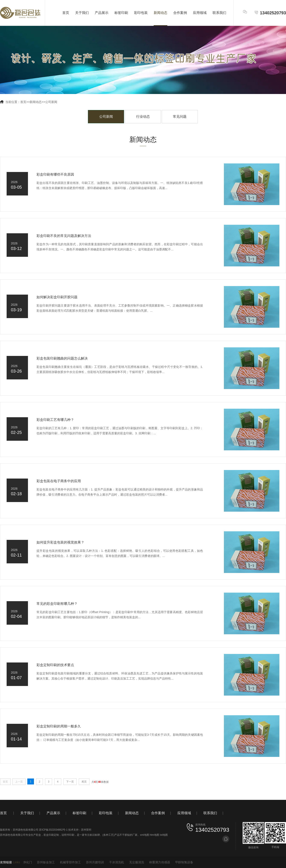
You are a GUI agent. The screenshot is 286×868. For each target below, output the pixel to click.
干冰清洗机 (117, 862)
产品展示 (102, 13)
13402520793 (270, 13)
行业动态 (143, 117)
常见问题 (180, 117)
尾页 (84, 782)
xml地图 (145, 835)
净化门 (28, 862)
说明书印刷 (68, 835)
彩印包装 (141, 13)
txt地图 (164, 835)
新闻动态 (161, 13)
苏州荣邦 (86, 830)
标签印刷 (121, 13)
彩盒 (38, 835)
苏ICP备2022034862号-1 (53, 830)
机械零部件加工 (70, 862)
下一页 (70, 782)
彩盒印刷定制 (51, 835)
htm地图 (155, 835)
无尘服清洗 (137, 862)
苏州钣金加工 (46, 862)
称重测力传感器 (160, 862)
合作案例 (180, 13)
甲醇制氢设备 (184, 862)
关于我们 (82, 13)
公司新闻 (51, 102)
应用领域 (200, 13)
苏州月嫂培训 (95, 862)
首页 (66, 13)
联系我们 (219, 13)
